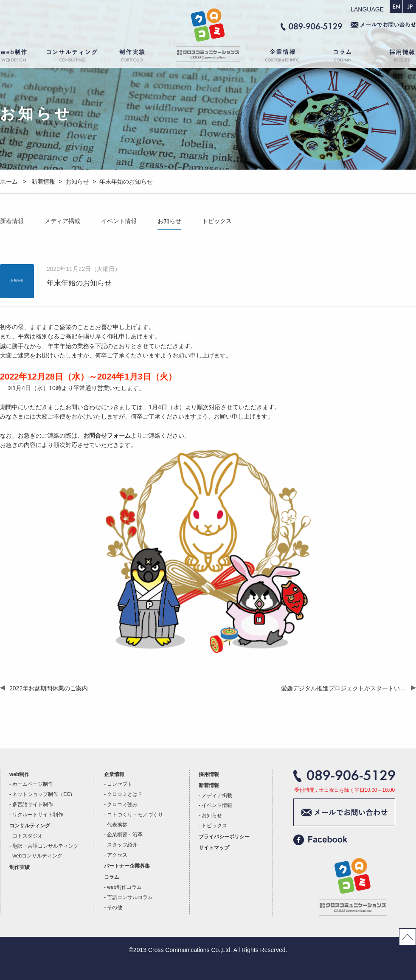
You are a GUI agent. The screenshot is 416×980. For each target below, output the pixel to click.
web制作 (19, 57)
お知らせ (169, 221)
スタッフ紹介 (122, 845)
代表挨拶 (117, 825)
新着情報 (12, 221)
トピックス (217, 221)
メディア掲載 (62, 221)
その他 (115, 907)
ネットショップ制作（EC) (42, 794)
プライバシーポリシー (224, 837)
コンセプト (120, 784)
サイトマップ (214, 848)
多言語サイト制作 (33, 804)
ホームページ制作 (33, 784)
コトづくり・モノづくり (135, 815)
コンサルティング (72, 57)
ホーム (208, 57)
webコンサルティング (37, 856)
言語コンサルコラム (130, 897)
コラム (344, 57)
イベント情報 (119, 221)
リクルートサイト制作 (38, 815)
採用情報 (395, 57)
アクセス (117, 855)
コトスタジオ (28, 836)
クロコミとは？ (125, 794)
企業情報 (278, 57)
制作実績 (140, 57)
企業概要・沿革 (125, 835)
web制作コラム (124, 887)
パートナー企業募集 (127, 866)
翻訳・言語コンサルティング (45, 846)
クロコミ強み (122, 804)
